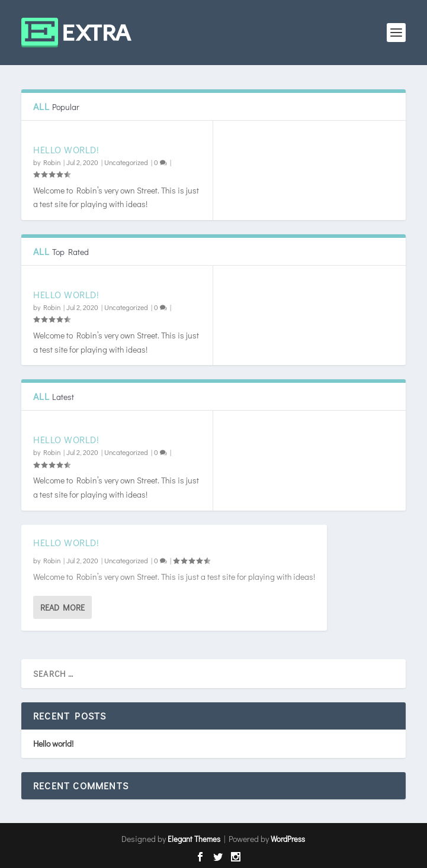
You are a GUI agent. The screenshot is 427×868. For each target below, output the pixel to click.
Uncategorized (126, 162)
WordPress (288, 839)
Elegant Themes (194, 839)
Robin (52, 162)
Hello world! (66, 149)
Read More (62, 607)
